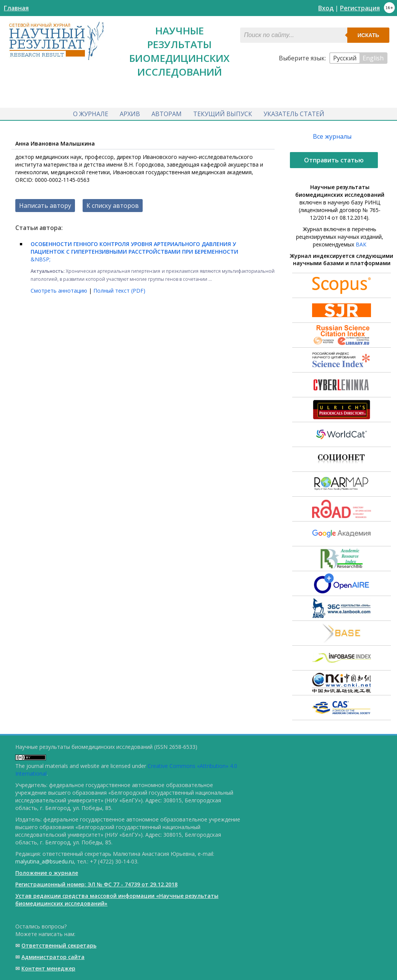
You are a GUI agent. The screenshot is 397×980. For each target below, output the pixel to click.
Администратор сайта (53, 957)
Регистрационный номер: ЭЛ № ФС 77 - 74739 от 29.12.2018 (96, 884)
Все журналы (332, 136)
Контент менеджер (48, 968)
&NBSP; (134, 252)
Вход (326, 8)
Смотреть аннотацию (60, 291)
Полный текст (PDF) (119, 291)
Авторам (167, 114)
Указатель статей (294, 114)
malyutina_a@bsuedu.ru (45, 861)
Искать (369, 35)
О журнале (91, 114)
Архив (130, 114)
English (373, 58)
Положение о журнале (47, 873)
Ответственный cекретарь (59, 945)
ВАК (361, 244)
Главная (16, 8)
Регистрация (360, 8)
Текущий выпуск (223, 114)
